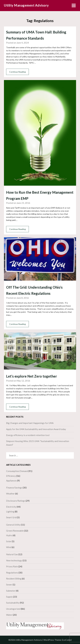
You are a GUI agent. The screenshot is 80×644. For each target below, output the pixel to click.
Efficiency (11, 476)
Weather (10, 494)
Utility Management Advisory (26, 5)
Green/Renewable (15, 531)
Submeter (11, 591)
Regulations (12, 573)
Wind (9, 547)
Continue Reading (17, 72)
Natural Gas (12, 554)
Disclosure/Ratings (16, 501)
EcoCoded (67, 640)
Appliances (11, 481)
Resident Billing (14, 579)
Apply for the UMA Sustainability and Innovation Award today (36, 429)
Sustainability (13, 603)
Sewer (9, 585)
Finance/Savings (14, 488)
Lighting (10, 512)
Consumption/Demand (17, 471)
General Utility (13, 525)
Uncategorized (13, 609)
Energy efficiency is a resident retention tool (28, 435)
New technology (14, 560)
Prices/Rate (12, 566)
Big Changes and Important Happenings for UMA (30, 423)
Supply (9, 597)
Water (9, 615)
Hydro (9, 535)
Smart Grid (11, 517)
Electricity (11, 507)
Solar (9, 541)
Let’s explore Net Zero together (32, 376)
